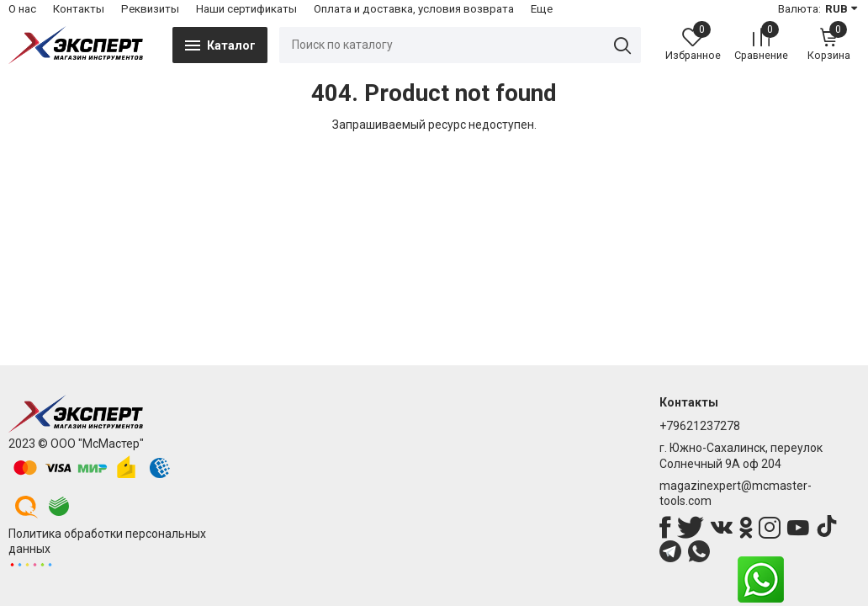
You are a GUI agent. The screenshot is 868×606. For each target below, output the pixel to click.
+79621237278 (700, 426)
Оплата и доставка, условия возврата (414, 9)
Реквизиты (150, 9)
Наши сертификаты (246, 9)
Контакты (79, 9)
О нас (22, 9)
